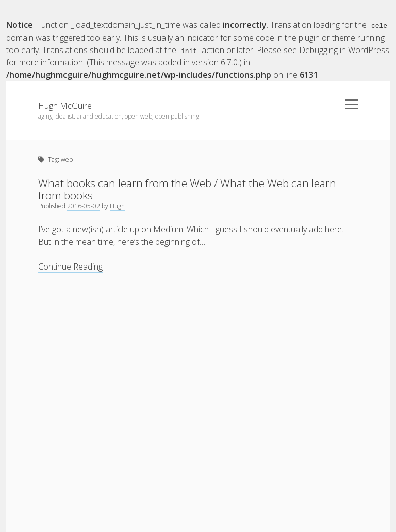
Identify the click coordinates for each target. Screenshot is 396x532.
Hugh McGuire (65, 105)
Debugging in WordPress (344, 49)
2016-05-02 (84, 205)
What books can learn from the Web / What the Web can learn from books (187, 189)
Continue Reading (70, 266)
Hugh (117, 205)
